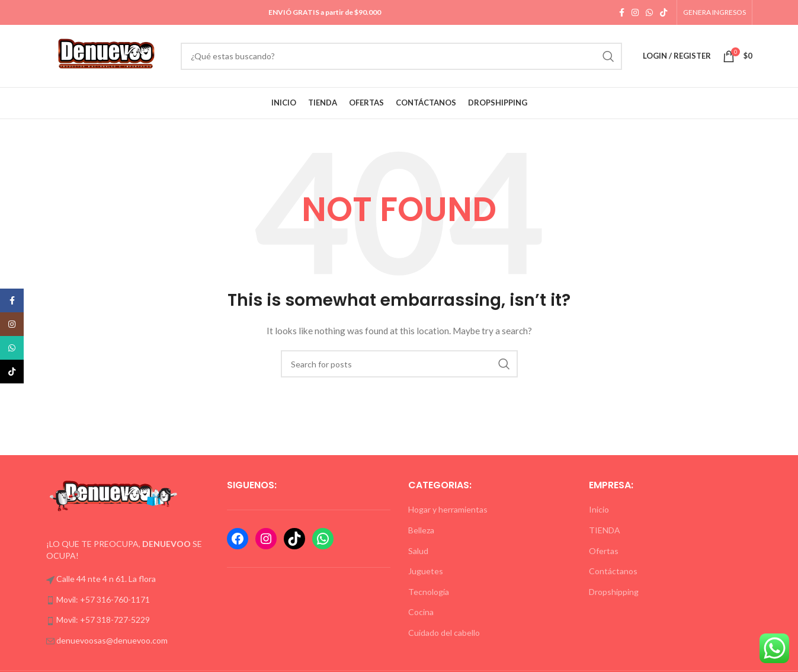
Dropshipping (614, 592)
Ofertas (604, 551)
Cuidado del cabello (444, 633)
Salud (418, 551)
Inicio (599, 509)
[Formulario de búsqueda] (401, 56)
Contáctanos (613, 571)
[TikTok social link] (664, 12)
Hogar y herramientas (448, 509)
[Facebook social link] (622, 12)
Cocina (421, 612)
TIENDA (605, 530)
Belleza (421, 530)
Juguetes (426, 571)
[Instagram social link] (635, 12)
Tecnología (429, 592)
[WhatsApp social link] (649, 12)
